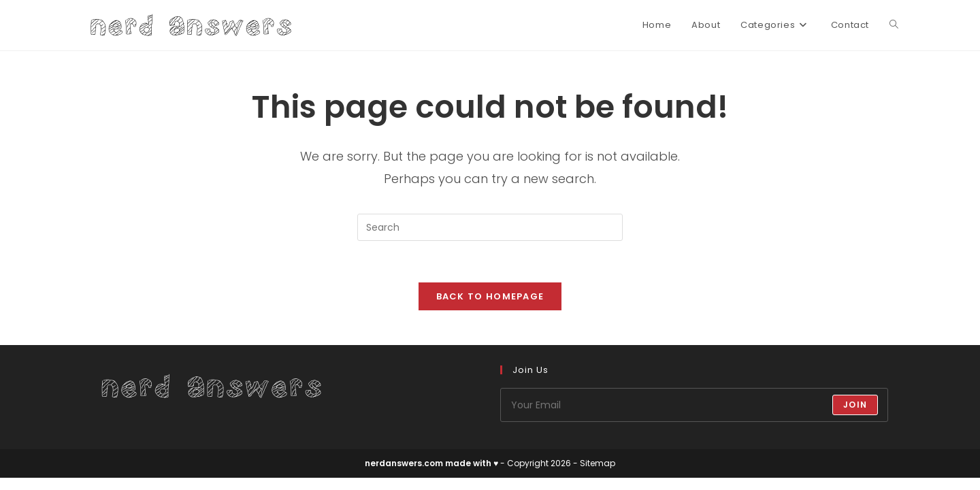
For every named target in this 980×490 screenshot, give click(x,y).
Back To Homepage (490, 296)
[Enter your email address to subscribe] (694, 405)
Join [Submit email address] (855, 405)
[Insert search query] (490, 227)
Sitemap (598, 463)
